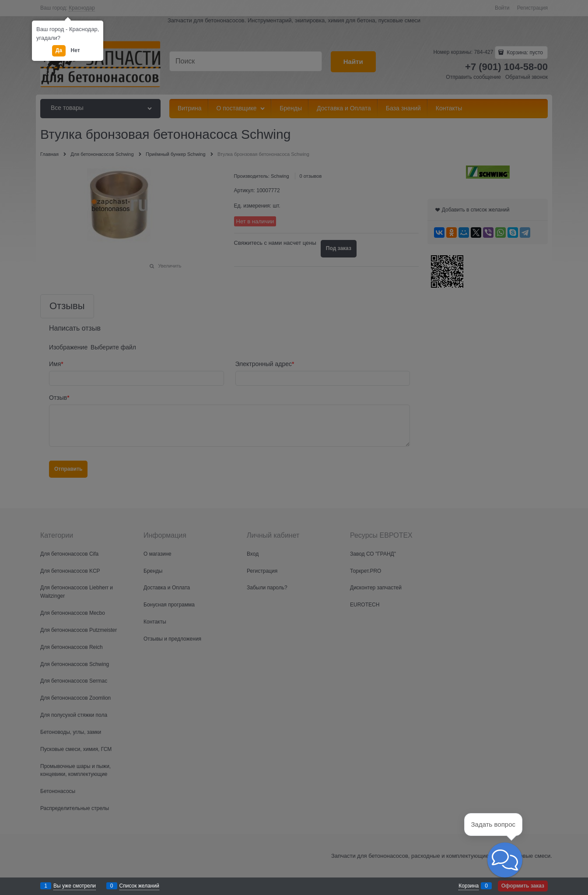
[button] (505, 860)
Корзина (469, 886)
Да (59, 50)
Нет (75, 50)
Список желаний (139, 886)
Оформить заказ (523, 886)
